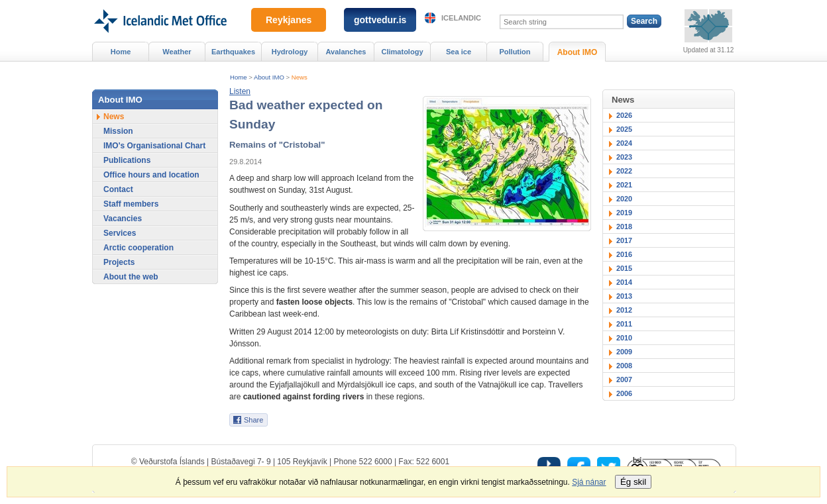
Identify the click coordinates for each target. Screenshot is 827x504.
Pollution (515, 52)
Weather (177, 52)
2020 (624, 199)
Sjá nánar (589, 482)
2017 (624, 240)
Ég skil (633, 482)
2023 (624, 157)
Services (120, 233)
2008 (624, 366)
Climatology (402, 52)
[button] (240, 91)
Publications (127, 160)
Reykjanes (289, 20)
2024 (624, 143)
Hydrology (290, 52)
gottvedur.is (380, 20)
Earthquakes (233, 52)
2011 (624, 324)
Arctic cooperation (138, 248)
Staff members (131, 204)
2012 (624, 310)
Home (239, 77)
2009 (624, 352)
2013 (624, 296)
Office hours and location (151, 175)
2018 (624, 227)
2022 (624, 171)
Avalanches (346, 52)
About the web (131, 277)
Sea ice (459, 52)
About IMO (269, 77)
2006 (624, 393)
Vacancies (123, 219)
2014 (624, 282)
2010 (624, 338)
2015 (624, 268)
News (300, 77)
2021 (624, 185)
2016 (624, 254)
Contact (118, 189)
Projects (119, 262)
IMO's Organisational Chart (154, 146)
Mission (118, 131)
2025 (624, 129)
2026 (624, 115)
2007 (624, 379)
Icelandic (461, 18)
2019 (624, 213)
